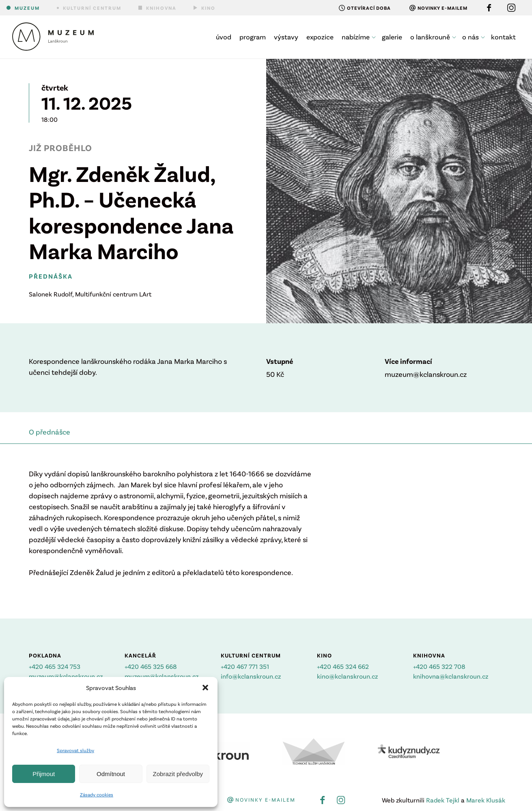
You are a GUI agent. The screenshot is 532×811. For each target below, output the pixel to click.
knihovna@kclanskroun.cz (451, 676)
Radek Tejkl (443, 800)
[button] (205, 688)
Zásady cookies (97, 794)
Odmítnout (111, 774)
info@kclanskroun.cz (251, 676)
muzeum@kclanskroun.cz (66, 676)
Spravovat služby (75, 750)
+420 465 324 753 (55, 666)
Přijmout (44, 774)
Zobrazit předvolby (178, 774)
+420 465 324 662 (343, 666)
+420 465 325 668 (151, 666)
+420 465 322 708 (439, 666)
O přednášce (50, 432)
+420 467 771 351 (245, 666)
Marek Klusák (486, 800)
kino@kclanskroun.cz (347, 676)
